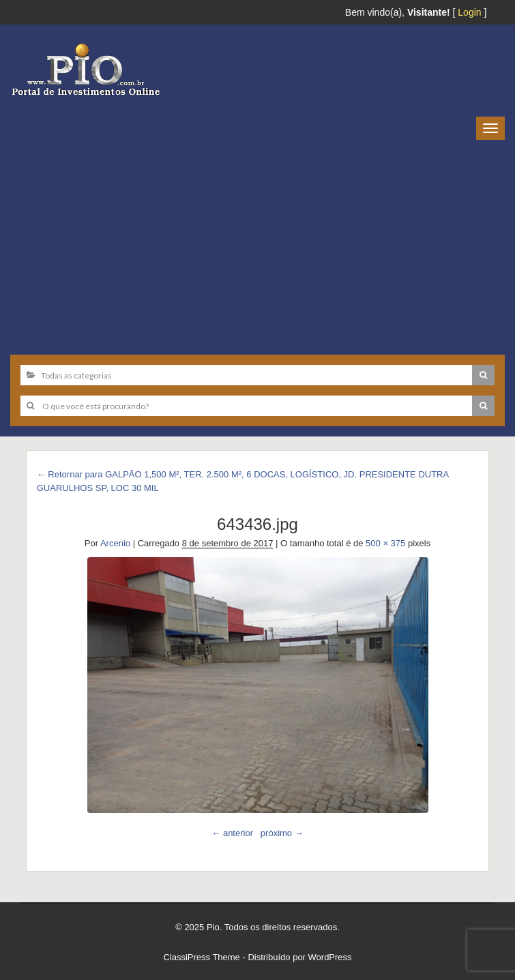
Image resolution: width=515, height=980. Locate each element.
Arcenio (115, 543)
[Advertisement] (257, 242)
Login (469, 12)
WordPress (330, 957)
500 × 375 (385, 543)
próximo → (282, 833)
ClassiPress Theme (201, 957)
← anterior (232, 833)
